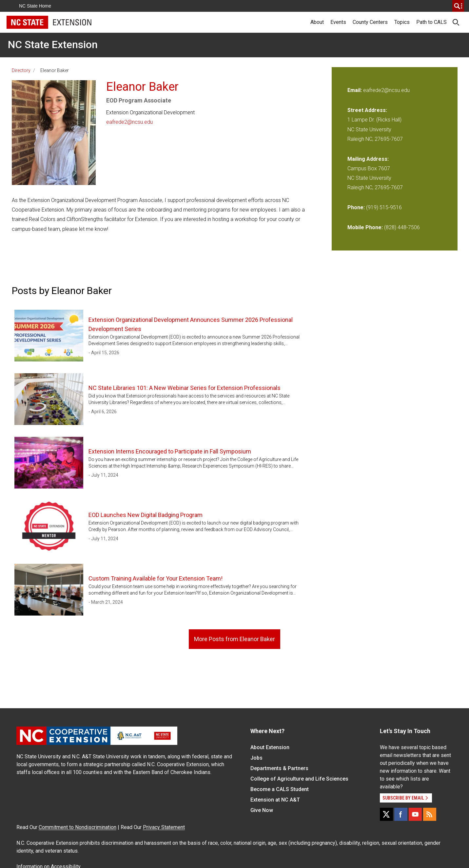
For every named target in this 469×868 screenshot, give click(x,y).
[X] (386, 814)
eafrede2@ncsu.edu (129, 122)
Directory (21, 70)
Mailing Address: (368, 159)
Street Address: (367, 110)
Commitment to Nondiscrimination (78, 827)
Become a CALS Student (280, 789)
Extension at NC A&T (275, 800)
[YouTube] (415, 814)
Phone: (356, 207)
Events (338, 22)
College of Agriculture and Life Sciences (299, 779)
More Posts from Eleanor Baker (234, 639)
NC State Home (35, 6)
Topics (402, 22)
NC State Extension (53, 45)
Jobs (256, 758)
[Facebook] (401, 814)
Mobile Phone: (365, 227)
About (317, 22)
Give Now (262, 810)
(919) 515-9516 (384, 207)
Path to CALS (431, 22)
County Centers (370, 22)
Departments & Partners (279, 768)
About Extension (270, 747)
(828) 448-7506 (402, 227)
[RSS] (430, 814)
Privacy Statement (164, 827)
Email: (355, 90)
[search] (458, 6)
